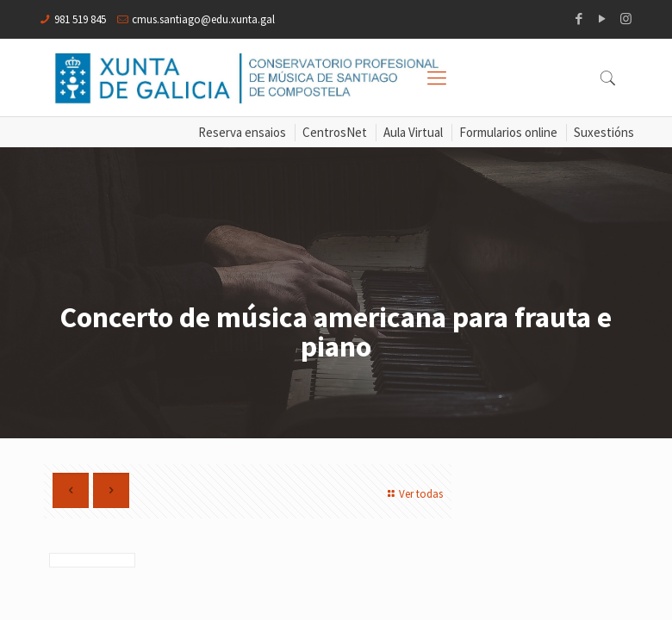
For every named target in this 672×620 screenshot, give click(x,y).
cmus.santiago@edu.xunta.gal (203, 19)
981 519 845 (80, 19)
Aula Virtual (413, 132)
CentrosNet (335, 132)
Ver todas (413, 494)
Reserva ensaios (242, 132)
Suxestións (604, 132)
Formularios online (508, 132)
